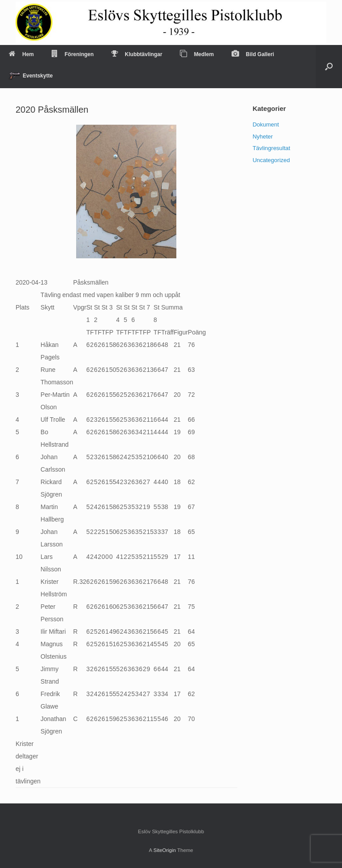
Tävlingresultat (271, 148)
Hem (21, 54)
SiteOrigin (165, 850)
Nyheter (263, 137)
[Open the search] (329, 67)
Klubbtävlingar (137, 54)
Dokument (266, 124)
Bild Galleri (253, 54)
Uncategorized (271, 160)
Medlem (197, 54)
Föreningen (73, 54)
